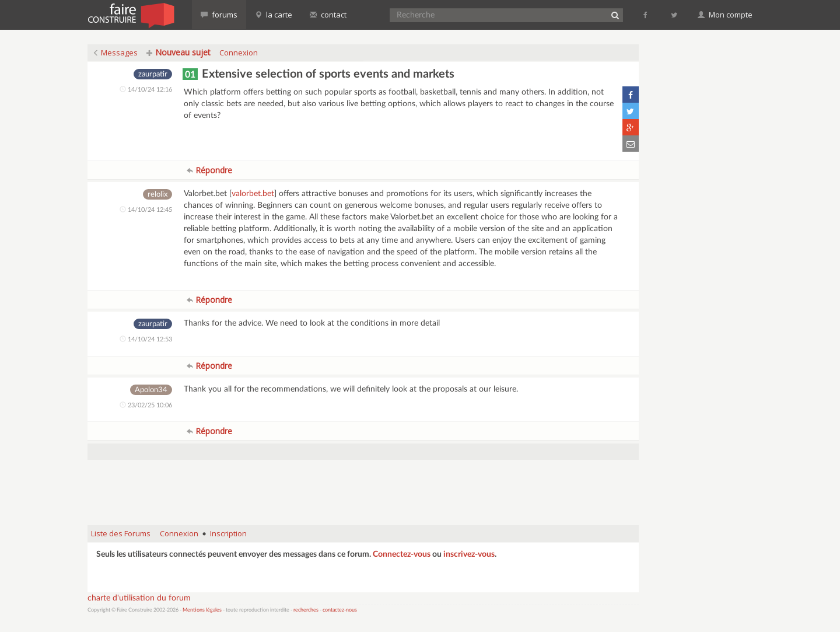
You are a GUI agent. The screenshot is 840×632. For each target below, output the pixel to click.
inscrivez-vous (469, 554)
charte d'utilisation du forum (139, 598)
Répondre (209, 170)
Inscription (228, 533)
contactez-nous (340, 610)
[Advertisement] (363, 487)
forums (219, 15)
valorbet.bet (253, 194)
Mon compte (725, 15)
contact (328, 15)
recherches (306, 610)
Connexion (239, 53)
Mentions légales (202, 610)
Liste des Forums (121, 533)
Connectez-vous (402, 554)
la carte (274, 15)
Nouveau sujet (178, 52)
